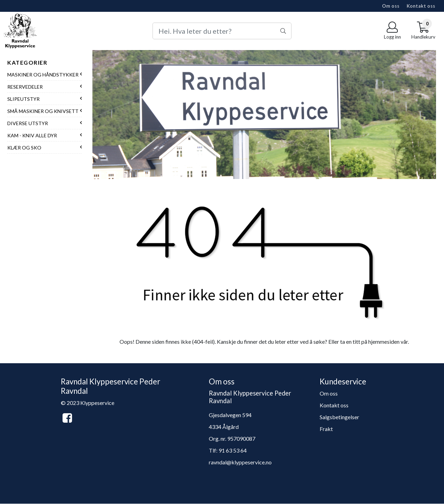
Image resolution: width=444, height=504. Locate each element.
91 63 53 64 (233, 450)
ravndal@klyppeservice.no (240, 462)
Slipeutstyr (23, 99)
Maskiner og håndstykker (43, 75)
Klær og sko (24, 148)
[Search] (222, 31)
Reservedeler (25, 87)
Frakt (326, 429)
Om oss (391, 6)
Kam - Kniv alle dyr (32, 135)
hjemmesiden (384, 342)
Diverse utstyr (28, 123)
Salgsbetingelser (339, 417)
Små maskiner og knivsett (43, 111)
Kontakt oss (421, 6)
